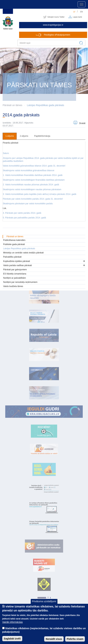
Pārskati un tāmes (15, 236)
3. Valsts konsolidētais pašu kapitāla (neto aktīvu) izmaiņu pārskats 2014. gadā (40, 194)
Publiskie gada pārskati (14, 244)
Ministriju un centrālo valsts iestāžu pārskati (23, 253)
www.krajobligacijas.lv (53, 25)
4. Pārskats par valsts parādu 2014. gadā (22, 213)
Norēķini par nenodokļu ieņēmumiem (20, 282)
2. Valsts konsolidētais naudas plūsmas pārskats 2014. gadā (31, 185)
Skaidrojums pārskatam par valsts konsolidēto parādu (28, 204)
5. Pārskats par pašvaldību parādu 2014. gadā (24, 218)
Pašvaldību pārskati (12, 257)
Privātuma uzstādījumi (44, 605)
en (82, 12)
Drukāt (82, 123)
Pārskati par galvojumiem (15, 270)
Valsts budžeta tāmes (13, 286)
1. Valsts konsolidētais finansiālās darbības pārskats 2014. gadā (33, 175)
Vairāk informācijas (13, 626)
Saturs (6, 153)
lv (74, 12)
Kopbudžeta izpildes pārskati (17, 261)
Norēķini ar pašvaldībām (14, 278)
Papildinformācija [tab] (42, 136)
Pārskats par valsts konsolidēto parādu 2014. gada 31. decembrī (33, 199)
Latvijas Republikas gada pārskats (45, 105)
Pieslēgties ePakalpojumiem (57, 35)
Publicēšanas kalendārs (14, 240)
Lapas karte (77, 17)
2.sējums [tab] (24, 136)
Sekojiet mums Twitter (56, 17)
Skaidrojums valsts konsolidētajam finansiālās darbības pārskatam (34, 180)
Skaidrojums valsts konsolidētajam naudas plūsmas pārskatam (32, 189)
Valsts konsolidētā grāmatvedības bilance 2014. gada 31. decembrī (34, 166)
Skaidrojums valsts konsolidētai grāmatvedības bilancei (28, 170)
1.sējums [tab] (10, 136)
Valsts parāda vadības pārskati (17, 265)
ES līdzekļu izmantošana (15, 274)
